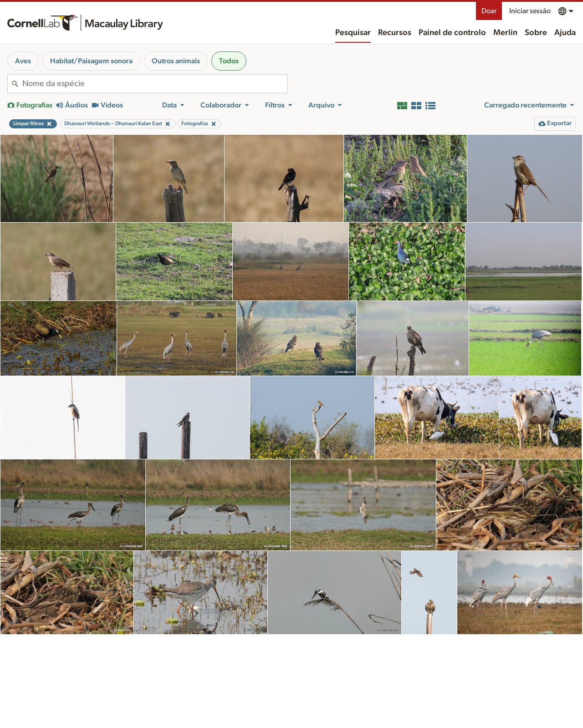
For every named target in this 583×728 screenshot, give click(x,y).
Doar (489, 11)
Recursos (395, 33)
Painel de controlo (452, 33)
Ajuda (565, 33)
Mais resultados (292, 707)
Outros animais (176, 61)
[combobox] (155, 84)
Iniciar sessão (530, 11)
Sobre (536, 33)
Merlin (505, 33)
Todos (229, 61)
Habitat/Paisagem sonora (91, 61)
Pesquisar (353, 33)
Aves (23, 61)
